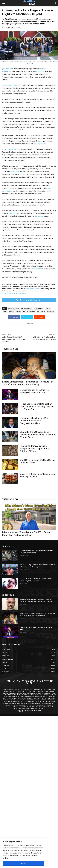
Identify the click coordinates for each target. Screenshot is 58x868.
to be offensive (14, 213)
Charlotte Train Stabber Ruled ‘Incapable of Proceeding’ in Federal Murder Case (38, 435)
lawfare (48, 308)
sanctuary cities (36, 269)
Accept (24, 863)
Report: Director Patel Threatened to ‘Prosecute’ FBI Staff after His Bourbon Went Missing (28, 383)
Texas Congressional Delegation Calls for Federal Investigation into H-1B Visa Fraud (37, 407)
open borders (31, 311)
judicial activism (39, 308)
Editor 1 (10, 28)
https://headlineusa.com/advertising (14, 293)
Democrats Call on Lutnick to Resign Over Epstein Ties (34, 391)
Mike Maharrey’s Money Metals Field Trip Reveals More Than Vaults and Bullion (27, 534)
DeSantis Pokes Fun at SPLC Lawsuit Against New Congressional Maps (34, 421)
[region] (24, 853)
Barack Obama (14, 172)
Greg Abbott (41, 144)
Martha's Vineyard (8, 311)
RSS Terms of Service (33, 289)
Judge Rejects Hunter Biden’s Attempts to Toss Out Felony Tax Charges (14, 339)
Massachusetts (20, 311)
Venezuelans (12, 149)
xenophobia (51, 311)
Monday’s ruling (12, 85)
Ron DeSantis (39, 71)
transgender (39, 216)
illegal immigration (27, 308)
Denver (51, 269)
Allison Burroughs (14, 308)
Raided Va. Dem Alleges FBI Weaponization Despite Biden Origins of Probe (35, 449)
